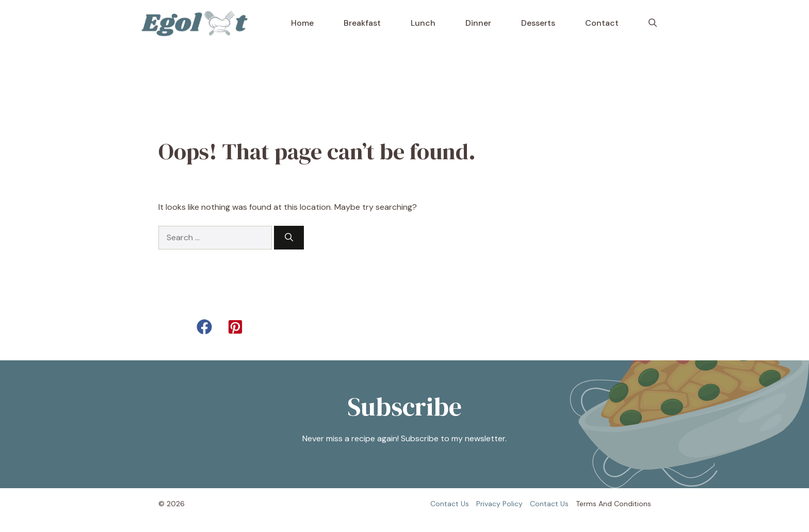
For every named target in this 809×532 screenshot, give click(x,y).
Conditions (633, 504)
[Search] (289, 238)
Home (302, 23)
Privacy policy (499, 504)
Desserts (538, 23)
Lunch (423, 23)
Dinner (478, 23)
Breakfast (362, 23)
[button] (653, 23)
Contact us (450, 504)
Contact (602, 23)
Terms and (594, 504)
